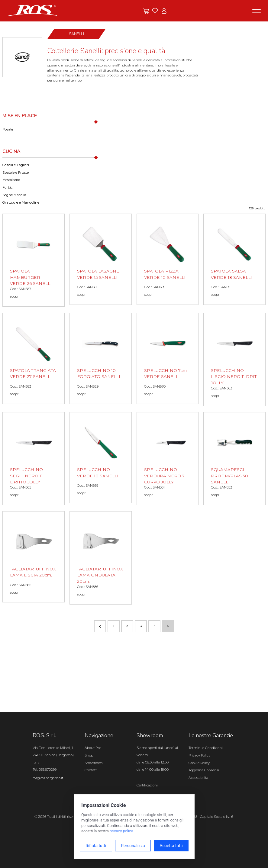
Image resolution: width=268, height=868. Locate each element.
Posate (8, 129)
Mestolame (11, 180)
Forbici (8, 187)
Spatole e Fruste (16, 173)
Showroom (94, 763)
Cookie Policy (199, 763)
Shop (89, 755)
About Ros (93, 748)
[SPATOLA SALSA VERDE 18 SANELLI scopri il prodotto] (234, 259)
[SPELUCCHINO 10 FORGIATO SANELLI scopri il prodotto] (101, 358)
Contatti (91, 770)
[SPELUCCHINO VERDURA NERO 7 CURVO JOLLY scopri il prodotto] (168, 459)
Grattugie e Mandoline (21, 202)
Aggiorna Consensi (204, 770)
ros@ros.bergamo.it (48, 778)
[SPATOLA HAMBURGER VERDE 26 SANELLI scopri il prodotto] (34, 260)
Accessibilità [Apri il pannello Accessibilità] (198, 778)
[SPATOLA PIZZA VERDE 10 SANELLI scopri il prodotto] (168, 259)
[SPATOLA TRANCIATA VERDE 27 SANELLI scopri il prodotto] (34, 358)
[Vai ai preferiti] (155, 11)
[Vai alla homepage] (32, 10)
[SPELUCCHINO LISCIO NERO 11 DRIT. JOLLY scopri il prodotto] (234, 359)
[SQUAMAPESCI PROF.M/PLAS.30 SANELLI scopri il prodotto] (234, 459)
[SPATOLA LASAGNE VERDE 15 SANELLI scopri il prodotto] (101, 259)
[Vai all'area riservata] (164, 11)
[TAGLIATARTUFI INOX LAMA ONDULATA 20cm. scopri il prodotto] (101, 558)
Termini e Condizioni (206, 748)
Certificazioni (147, 785)
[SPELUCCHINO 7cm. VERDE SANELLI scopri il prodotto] (168, 358)
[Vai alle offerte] (146, 11)
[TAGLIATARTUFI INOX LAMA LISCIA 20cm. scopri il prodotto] (34, 557)
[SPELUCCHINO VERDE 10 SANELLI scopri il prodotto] (101, 458)
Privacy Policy (199, 755)
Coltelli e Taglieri (16, 165)
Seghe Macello (14, 195)
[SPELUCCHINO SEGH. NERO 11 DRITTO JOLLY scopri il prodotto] (34, 459)
